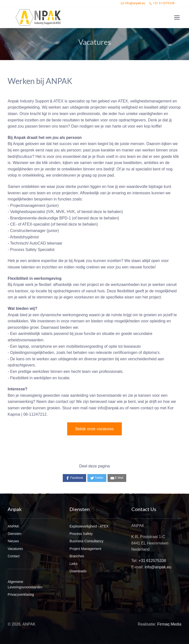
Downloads (78, 571)
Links (73, 564)
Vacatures (15, 549)
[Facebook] (74, 478)
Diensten (14, 534)
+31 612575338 (162, 3)
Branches (77, 556)
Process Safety (81, 534)
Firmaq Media (169, 624)
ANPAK (13, 526)
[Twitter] (97, 478)
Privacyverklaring (21, 594)
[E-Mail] (117, 478)
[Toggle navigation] (177, 17)
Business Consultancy (86, 541)
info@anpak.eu (133, 3)
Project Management (85, 549)
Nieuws (13, 541)
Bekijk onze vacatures (94, 429)
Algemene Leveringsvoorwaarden (25, 584)
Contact (14, 556)
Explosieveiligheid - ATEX (89, 526)
